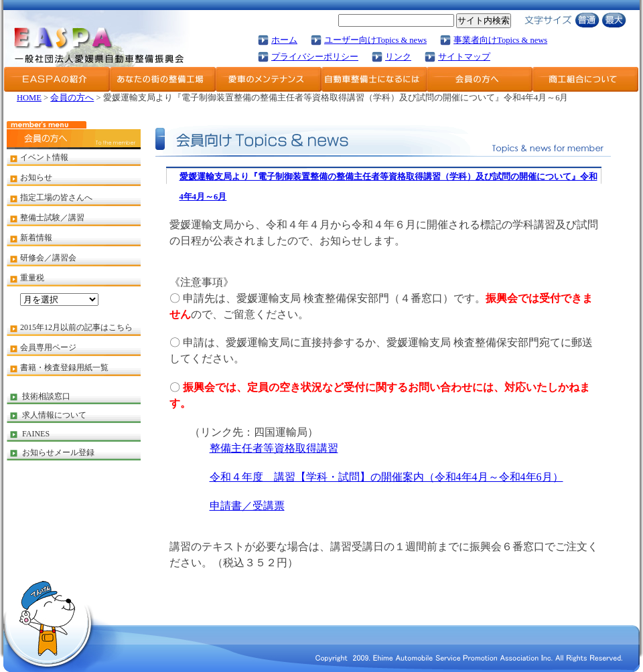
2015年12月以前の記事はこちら (76, 327)
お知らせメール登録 (58, 452)
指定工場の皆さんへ (56, 197)
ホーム (284, 40)
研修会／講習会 (48, 258)
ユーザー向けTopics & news (375, 40)
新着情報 (36, 238)
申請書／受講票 (247, 506)
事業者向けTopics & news (500, 40)
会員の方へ (72, 98)
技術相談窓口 (46, 396)
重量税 (32, 278)
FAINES (36, 434)
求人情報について (54, 415)
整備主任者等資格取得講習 (274, 448)
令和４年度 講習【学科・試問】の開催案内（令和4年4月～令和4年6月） (386, 477)
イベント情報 (44, 157)
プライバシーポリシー (315, 57)
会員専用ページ (48, 347)
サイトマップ (464, 57)
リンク (398, 57)
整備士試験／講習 (52, 218)
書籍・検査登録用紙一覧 (64, 367)
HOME (29, 98)
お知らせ (36, 177)
